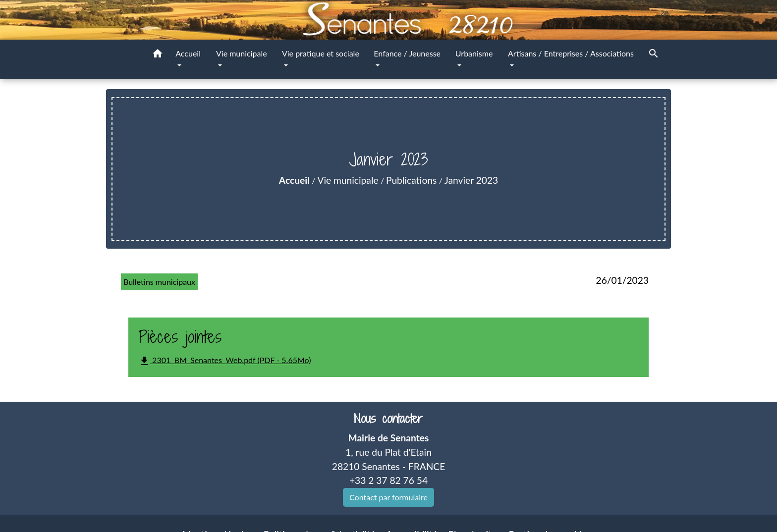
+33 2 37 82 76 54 (388, 480)
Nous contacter (388, 419)
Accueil (294, 180)
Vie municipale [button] (242, 53)
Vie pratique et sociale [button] (321, 53)
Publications (411, 180)
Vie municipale (348, 180)
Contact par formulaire (388, 497)
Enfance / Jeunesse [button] (407, 53)
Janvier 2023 (471, 180)
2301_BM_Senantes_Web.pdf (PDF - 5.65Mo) (224, 361)
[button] (158, 55)
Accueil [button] (188, 53)
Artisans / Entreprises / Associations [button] (571, 53)
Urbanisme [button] (474, 53)
